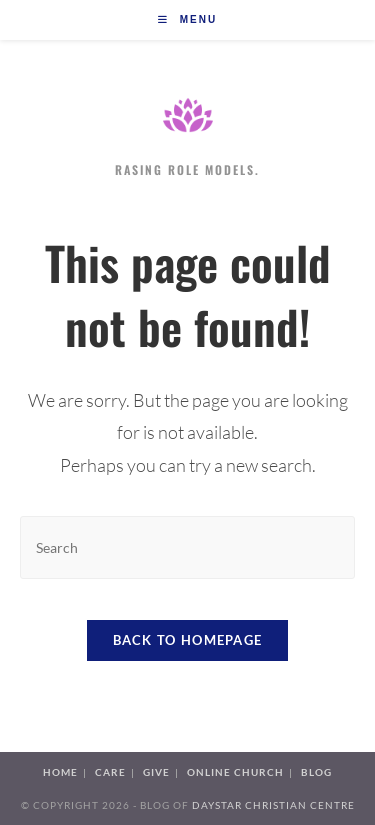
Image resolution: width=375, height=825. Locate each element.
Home (60, 772)
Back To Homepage (188, 640)
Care (110, 772)
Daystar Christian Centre (273, 805)
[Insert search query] (187, 547)
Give (156, 772)
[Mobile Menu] (187, 19)
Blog (316, 772)
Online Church (235, 772)
